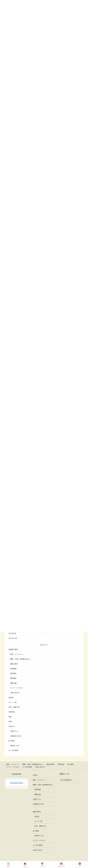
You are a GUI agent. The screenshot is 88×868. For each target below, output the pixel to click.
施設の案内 (14, 664)
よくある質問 (13, 750)
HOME (35, 775)
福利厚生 (13, 673)
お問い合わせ (15, 693)
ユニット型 (12, 702)
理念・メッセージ (16, 654)
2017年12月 (13, 638)
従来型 (11, 697)
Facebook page (16, 783)
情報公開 (13, 683)
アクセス (42, 865)
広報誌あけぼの (16, 736)
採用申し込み (15, 746)
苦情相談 (13, 678)
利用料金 (12, 712)
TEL (80, 865)
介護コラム (14, 731)
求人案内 (12, 741)
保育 (10, 717)
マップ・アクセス (16, 688)
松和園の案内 (13, 649)
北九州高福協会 (66, 780)
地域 (10, 721)
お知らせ (12, 726)
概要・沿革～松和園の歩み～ (21, 659)
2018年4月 (12, 633)
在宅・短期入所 (14, 707)
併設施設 (13, 669)
